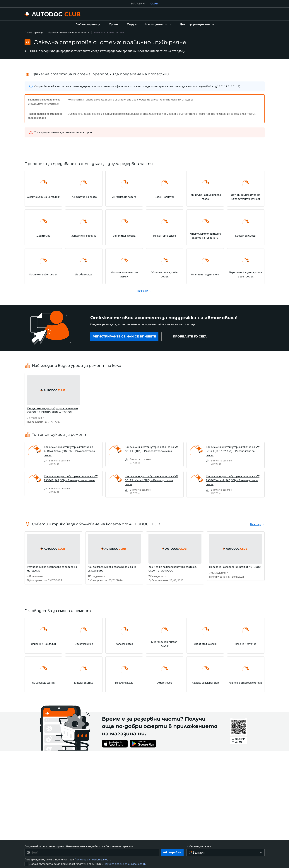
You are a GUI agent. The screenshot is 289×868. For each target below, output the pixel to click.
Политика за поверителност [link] (92, 859)
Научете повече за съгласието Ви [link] (125, 864)
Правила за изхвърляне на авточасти (69, 32)
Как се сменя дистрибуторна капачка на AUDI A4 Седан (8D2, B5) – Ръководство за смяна (69, 451)
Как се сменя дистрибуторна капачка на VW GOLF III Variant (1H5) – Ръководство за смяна (152, 480)
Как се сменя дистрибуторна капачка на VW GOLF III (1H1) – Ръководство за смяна (152, 449)
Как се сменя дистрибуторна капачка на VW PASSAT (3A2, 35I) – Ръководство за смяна (71, 478)
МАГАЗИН (138, 4)
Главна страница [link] (34, 32)
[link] (88, 24)
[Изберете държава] (226, 852)
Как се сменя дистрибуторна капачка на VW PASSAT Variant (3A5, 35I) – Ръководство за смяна (233, 480)
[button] (158, 24)
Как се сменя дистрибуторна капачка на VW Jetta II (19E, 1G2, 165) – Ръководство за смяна (233, 451)
